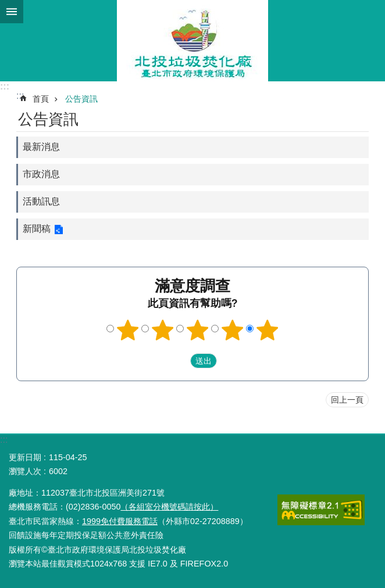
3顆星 (198, 330)
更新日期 (25, 457)
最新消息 (41, 147)
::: (5, 86)
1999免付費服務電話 (120, 521)
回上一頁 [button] (347, 400)
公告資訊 (81, 99)
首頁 (41, 99)
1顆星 (128, 330)
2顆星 (163, 330)
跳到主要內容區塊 (6, 6)
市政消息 (41, 174)
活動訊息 (41, 201)
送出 (179, 361)
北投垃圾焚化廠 (192, 41)
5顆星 (268, 330)
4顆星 (233, 330)
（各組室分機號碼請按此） (169, 507)
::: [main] (20, 96)
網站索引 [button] (12, 12)
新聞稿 (37, 229)
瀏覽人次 (25, 471)
